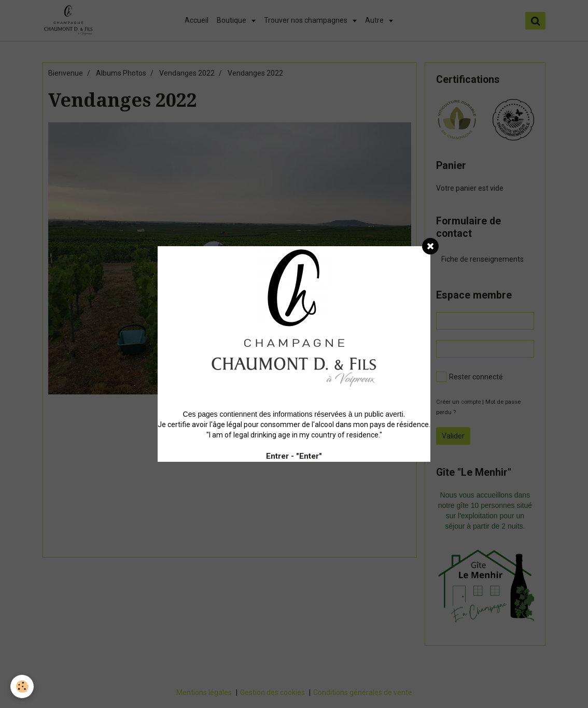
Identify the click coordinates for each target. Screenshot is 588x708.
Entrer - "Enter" (294, 456)
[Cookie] (22, 686)
